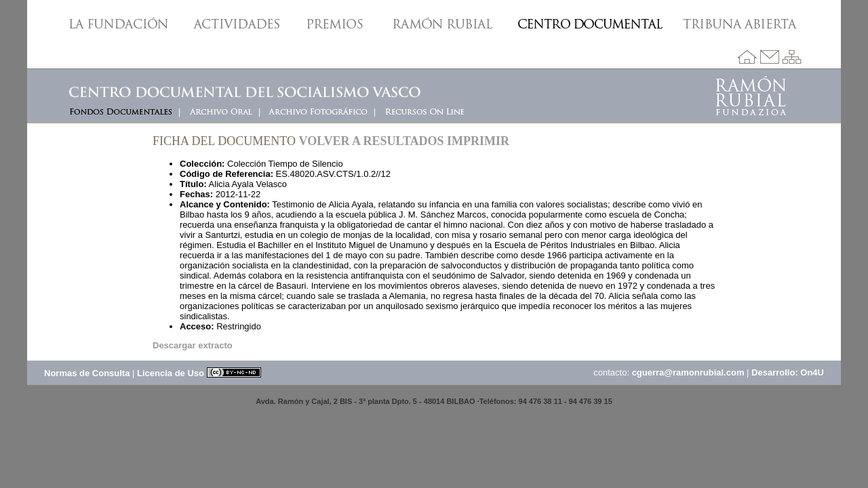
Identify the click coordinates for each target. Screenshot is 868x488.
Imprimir (478, 141)
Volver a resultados (372, 141)
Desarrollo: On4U (788, 372)
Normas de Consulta (87, 373)
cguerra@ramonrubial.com (688, 372)
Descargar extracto (193, 345)
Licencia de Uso (199, 373)
